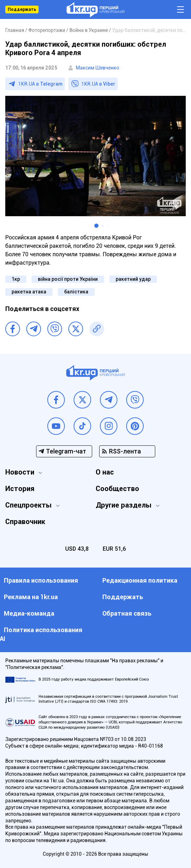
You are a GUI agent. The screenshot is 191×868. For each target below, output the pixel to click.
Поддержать (22, 9)
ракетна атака (29, 292)
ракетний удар (133, 279)
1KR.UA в (40, 84)
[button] (96, 226)
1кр (16, 279)
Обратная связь (127, 613)
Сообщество (117, 489)
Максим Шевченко (97, 68)
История (20, 489)
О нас (105, 472)
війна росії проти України (68, 279)
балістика (76, 292)
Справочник (25, 522)
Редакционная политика (140, 580)
